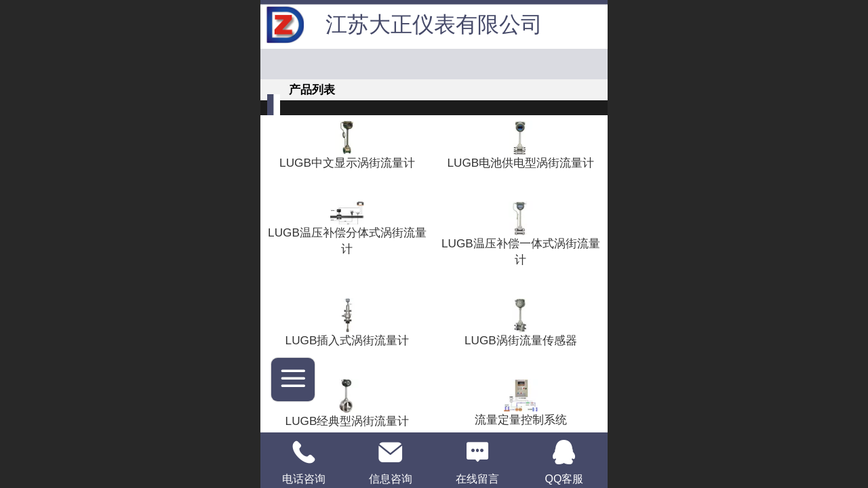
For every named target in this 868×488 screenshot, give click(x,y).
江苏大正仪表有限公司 (434, 24)
